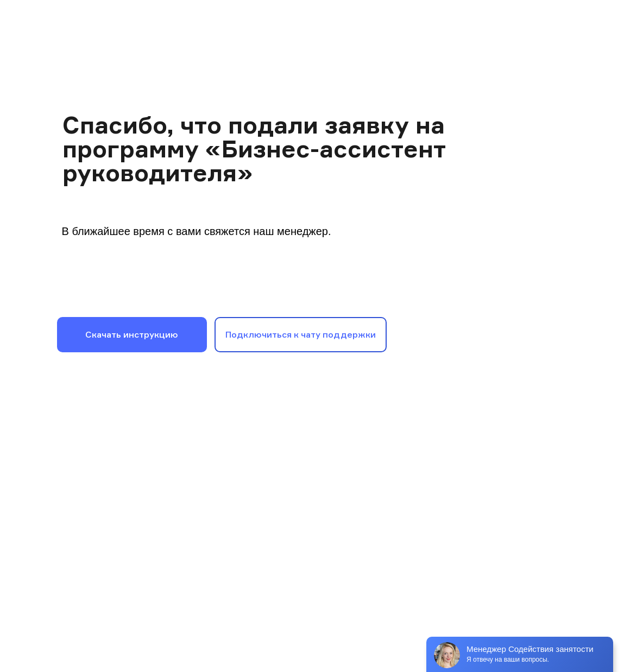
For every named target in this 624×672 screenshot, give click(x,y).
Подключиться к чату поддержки (301, 334)
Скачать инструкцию (132, 334)
